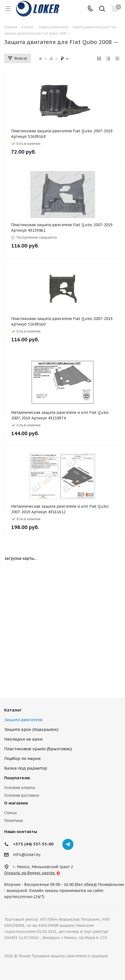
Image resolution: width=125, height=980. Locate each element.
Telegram (68, 844)
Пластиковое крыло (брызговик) (38, 749)
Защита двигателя (23, 720)
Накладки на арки (23, 739)
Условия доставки (22, 795)
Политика (13, 821)
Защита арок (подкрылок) (31, 729)
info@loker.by (27, 855)
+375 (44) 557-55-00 (33, 844)
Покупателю (17, 778)
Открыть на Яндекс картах (32, 873)
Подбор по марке (22, 758)
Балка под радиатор (26, 768)
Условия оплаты (20, 788)
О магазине (16, 803)
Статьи (10, 813)
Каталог (13, 710)
